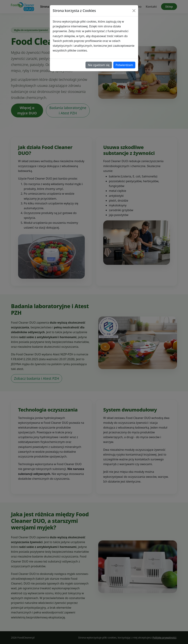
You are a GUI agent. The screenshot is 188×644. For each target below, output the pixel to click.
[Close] (134, 11)
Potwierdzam (124, 65)
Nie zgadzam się (99, 65)
